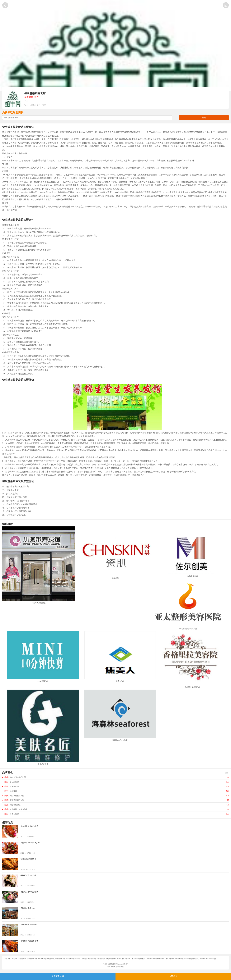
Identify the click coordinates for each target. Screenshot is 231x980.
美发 (44, 105)
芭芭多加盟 (12, 786)
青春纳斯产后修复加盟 (16, 809)
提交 (204, 117)
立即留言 (173, 976)
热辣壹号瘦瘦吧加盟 (15, 777)
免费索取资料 (58, 976)
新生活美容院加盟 (14, 800)
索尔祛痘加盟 (12, 805)
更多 (227, 773)
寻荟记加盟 (12, 814)
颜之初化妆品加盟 (14, 796)
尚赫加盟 (11, 791)
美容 (39, 105)
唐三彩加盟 (12, 782)
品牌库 (32, 105)
